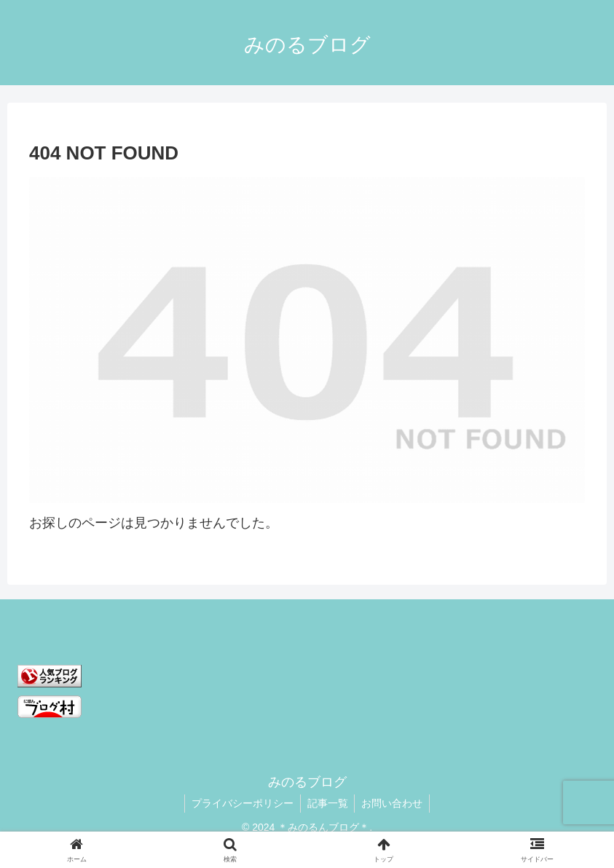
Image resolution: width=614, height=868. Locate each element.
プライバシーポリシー (241, 803)
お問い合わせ (394, 803)
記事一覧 (328, 803)
